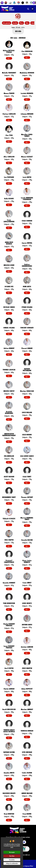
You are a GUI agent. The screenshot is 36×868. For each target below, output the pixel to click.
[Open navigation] (33, 9)
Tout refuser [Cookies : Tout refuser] (12, 856)
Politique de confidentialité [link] (12, 863)
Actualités (15, 23)
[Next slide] (34, 3)
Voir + (9, 58)
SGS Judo (18, 27)
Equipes (13, 27)
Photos (21, 23)
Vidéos (27, 23)
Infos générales (7, 23)
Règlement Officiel (29, 866)
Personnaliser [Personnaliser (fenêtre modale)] (12, 860)
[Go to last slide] (2, 3)
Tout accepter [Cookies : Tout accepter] (12, 852)
